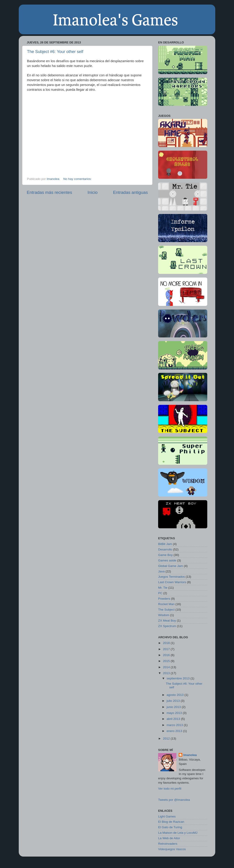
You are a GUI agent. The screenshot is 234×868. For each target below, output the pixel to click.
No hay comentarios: (78, 179)
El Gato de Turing (170, 827)
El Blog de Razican (171, 822)
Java (161, 571)
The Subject (166, 610)
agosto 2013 (175, 695)
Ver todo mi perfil (170, 789)
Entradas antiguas (130, 192)
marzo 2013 (175, 725)
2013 (166, 673)
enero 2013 (174, 731)
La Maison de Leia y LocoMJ (178, 833)
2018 (166, 643)
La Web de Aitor (169, 838)
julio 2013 (173, 701)
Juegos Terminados (172, 577)
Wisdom (164, 615)
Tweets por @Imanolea (174, 800)
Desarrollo (165, 549)
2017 (166, 649)
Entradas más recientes (49, 192)
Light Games (167, 816)
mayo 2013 (174, 713)
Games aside (167, 560)
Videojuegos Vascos (172, 849)
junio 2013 (174, 707)
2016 (166, 655)
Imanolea (53, 179)
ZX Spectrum (167, 626)
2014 (166, 667)
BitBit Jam (165, 544)
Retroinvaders (168, 844)
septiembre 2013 (178, 678)
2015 (166, 661)
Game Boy (165, 555)
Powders (164, 599)
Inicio (93, 192)
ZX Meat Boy (167, 621)
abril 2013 (173, 719)
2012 (166, 738)
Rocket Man (166, 604)
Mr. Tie (163, 588)
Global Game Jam (171, 566)
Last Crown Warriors (172, 582)
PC (160, 593)
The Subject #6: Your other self (55, 52)
